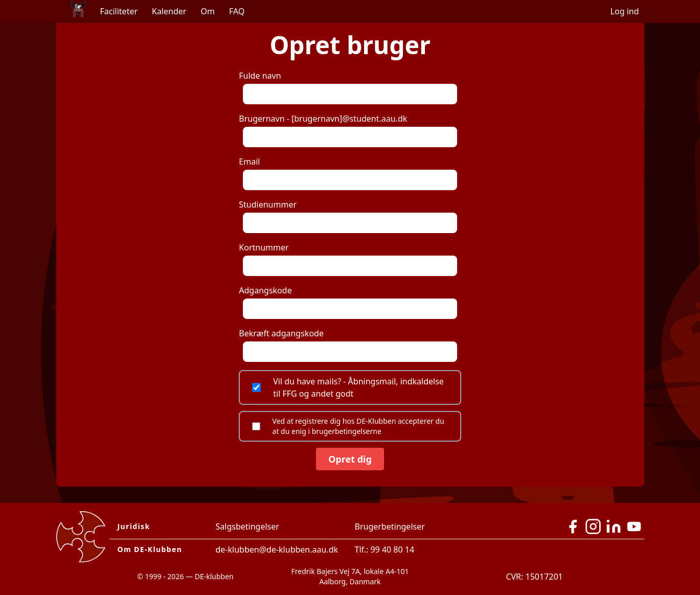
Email (348, 173)
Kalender (169, 11)
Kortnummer (348, 259)
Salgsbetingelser (247, 527)
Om (207, 11)
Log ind (625, 11)
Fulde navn (348, 87)
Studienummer (348, 216)
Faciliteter (119, 11)
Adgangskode (348, 302)
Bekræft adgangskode (348, 345)
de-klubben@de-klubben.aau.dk (277, 550)
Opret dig (350, 459)
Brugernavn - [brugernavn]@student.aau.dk (348, 130)
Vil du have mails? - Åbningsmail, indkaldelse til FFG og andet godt (348, 387)
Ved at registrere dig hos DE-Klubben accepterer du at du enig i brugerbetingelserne (348, 426)
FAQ (237, 11)
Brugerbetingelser (390, 527)
